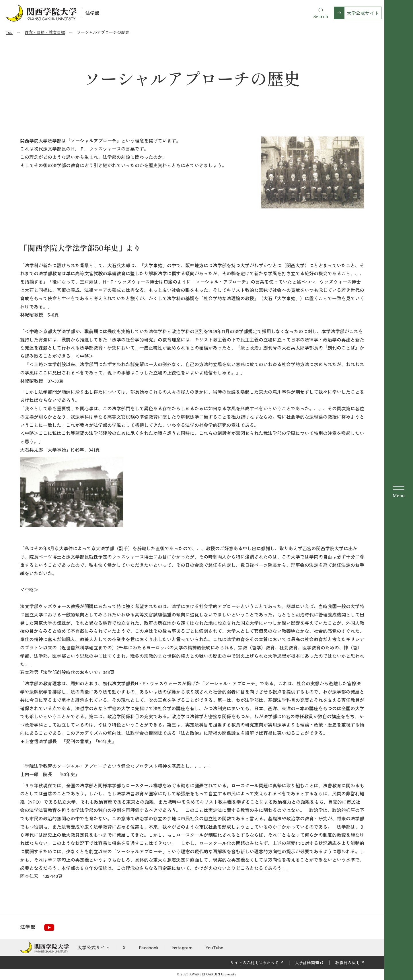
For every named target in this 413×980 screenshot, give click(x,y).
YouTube (214, 947)
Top (9, 32)
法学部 (92, 13)
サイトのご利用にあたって (254, 963)
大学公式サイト (363, 13)
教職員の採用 (347, 963)
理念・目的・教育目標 (45, 32)
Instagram (182, 947)
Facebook (149, 947)
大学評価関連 (307, 963)
